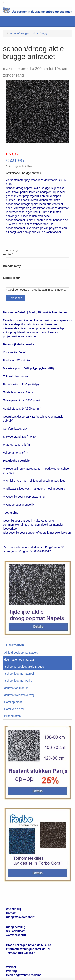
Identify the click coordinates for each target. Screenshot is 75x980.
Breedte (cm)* (12, 266)
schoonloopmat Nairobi (19, 674)
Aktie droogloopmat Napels (21, 653)
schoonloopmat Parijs (19, 681)
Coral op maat (13, 702)
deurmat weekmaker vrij (19, 695)
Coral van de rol (14, 709)
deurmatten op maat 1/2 (19, 660)
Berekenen (15, 298)
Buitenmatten (12, 716)
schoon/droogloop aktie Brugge (25, 667)
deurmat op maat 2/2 (17, 688)
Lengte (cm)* (11, 278)
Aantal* (8, 254)
